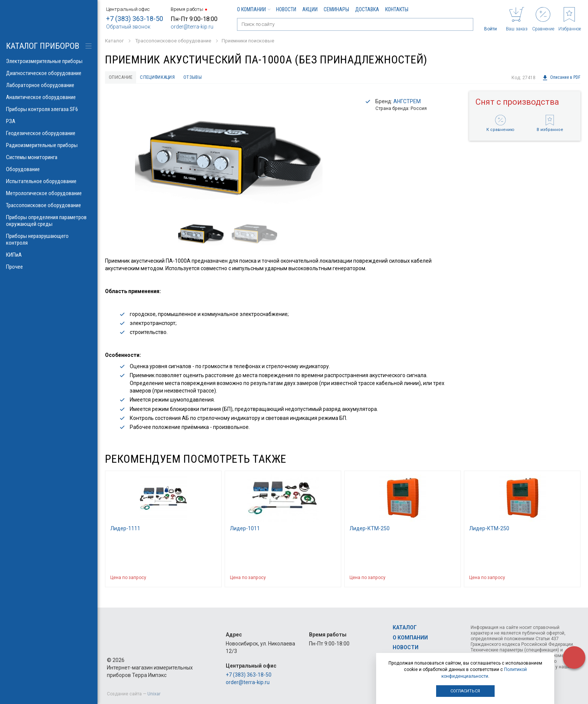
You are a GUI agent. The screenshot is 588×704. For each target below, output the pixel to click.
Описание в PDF (561, 78)
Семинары (336, 9)
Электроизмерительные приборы (49, 61)
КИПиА (49, 255)
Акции (310, 9)
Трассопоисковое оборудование (49, 205)
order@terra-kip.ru (192, 27)
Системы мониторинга (49, 157)
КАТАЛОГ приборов (43, 46)
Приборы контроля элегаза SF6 (49, 109)
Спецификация (164, 78)
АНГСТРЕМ (407, 102)
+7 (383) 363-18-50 (135, 19)
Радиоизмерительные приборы (49, 145)
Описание (122, 78)
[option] (229, 153)
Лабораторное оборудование (49, 85)
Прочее (49, 267)
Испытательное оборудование (49, 181)
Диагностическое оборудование (49, 73)
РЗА (49, 121)
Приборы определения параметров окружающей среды (49, 221)
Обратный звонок (128, 27)
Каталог (405, 628)
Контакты (397, 9)
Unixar (154, 694)
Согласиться (465, 691)
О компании (253, 9)
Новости (286, 9)
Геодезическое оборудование (49, 133)
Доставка (367, 9)
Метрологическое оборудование (49, 193)
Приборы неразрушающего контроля (49, 239)
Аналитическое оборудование (49, 97)
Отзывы (204, 78)
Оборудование (49, 169)
